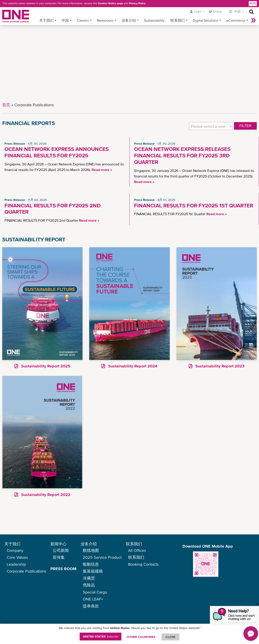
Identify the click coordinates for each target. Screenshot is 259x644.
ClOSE (170, 637)
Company (15, 550)
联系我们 (178, 20)
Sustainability (154, 20)
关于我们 (46, 20)
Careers (83, 20)
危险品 (89, 585)
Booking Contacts (143, 564)
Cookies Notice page (110, 3)
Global (217, 11)
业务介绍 (129, 20)
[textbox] (211, 126)
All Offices (137, 550)
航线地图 (91, 550)
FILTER (245, 126)
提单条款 (91, 606)
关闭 (253, 3)
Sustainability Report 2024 (132, 366)
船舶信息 (91, 564)
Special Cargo (95, 592)
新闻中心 (58, 544)
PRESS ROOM (63, 569)
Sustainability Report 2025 (45, 366)
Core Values (17, 557)
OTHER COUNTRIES (141, 637)
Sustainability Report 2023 (219, 366)
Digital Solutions (205, 20)
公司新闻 (61, 550)
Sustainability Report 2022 (45, 495)
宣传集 (59, 557)
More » (253, 20)
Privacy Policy (137, 3)
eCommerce (236, 20)
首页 (6, 105)
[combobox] (211, 126)
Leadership (16, 564)
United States (100, 636)
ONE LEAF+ (93, 599)
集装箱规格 (93, 571)
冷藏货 (89, 578)
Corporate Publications (26, 571)
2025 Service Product (102, 557)
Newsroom (105, 20)
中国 (65, 20)
